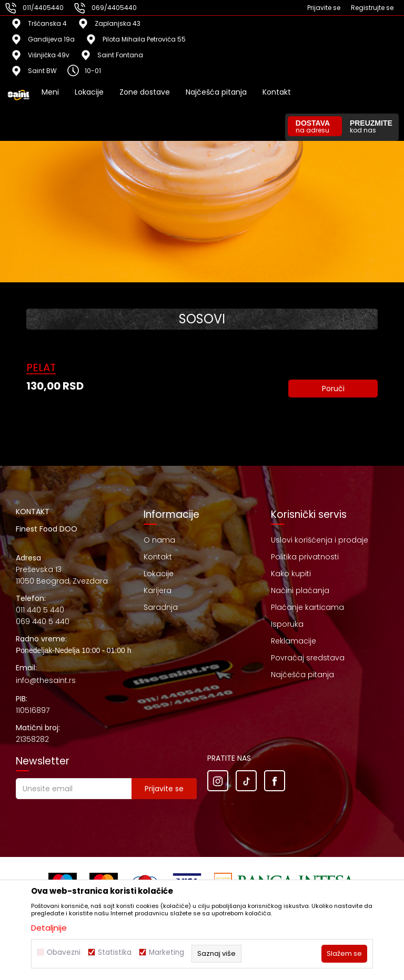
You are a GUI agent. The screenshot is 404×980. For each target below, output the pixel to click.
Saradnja (161, 607)
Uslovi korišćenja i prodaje (320, 540)
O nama (159, 540)
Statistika (115, 952)
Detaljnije (49, 928)
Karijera (158, 590)
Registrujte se (372, 8)
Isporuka (287, 624)
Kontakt (158, 557)
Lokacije (159, 574)
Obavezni (64, 952)
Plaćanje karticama (307, 607)
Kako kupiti (291, 574)
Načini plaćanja (300, 590)
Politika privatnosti (305, 557)
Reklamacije (294, 641)
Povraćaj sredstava (308, 658)
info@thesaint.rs (46, 680)
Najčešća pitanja (302, 675)
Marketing (166, 952)
